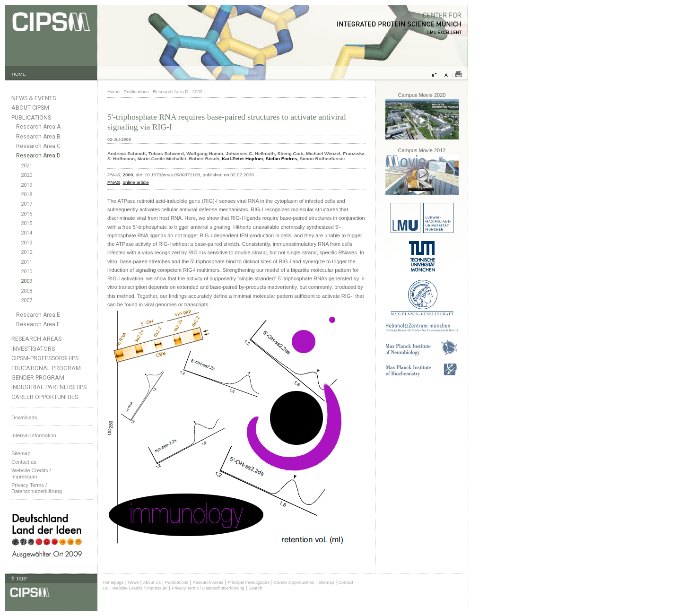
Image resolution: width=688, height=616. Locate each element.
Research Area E (38, 315)
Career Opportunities (45, 397)
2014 (26, 233)
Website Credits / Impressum (140, 588)
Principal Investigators (248, 582)
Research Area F (38, 324)
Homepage (113, 582)
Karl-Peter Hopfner (242, 159)
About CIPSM (30, 108)
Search (256, 588)
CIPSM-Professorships (45, 358)
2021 (26, 166)
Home (113, 91)
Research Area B (38, 137)
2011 (26, 262)
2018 (26, 195)
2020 (26, 175)
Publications (31, 117)
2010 (26, 272)
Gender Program (38, 377)
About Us (152, 582)
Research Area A (38, 127)
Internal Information (34, 435)
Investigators (33, 349)
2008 (26, 291)
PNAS (114, 182)
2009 (26, 281)
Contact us (24, 462)
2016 (26, 214)
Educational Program (46, 368)
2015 (26, 223)
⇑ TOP (18, 579)
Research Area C (38, 146)
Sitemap (21, 453)
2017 (26, 204)
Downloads (24, 417)
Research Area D (38, 156)
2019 (26, 185)
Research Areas (36, 339)
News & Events (34, 98)
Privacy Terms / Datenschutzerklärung (37, 488)
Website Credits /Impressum (31, 473)
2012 (26, 252)
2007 (26, 300)
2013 (26, 243)
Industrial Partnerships (49, 387)
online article (135, 182)
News (134, 582)
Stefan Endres (281, 159)
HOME (19, 74)
